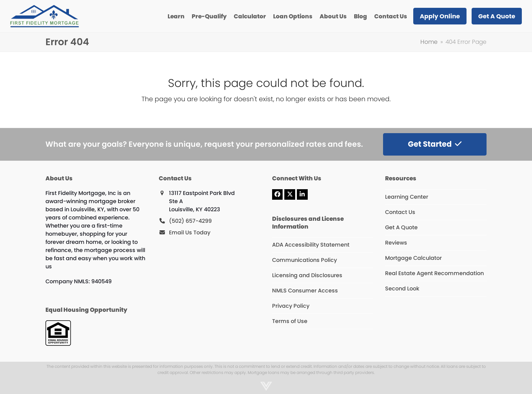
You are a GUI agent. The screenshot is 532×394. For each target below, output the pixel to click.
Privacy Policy (291, 306)
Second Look (402, 289)
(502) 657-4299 (190, 221)
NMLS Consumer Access (305, 291)
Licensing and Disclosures (307, 275)
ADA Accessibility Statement (311, 245)
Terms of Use (290, 321)
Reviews (396, 243)
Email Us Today (190, 232)
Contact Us (400, 212)
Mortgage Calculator (413, 258)
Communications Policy (305, 260)
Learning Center (407, 197)
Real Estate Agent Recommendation (434, 273)
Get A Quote (401, 227)
